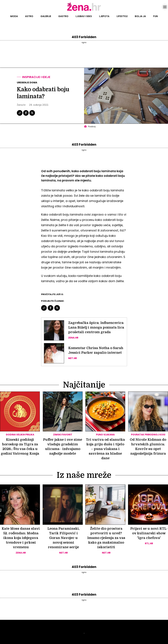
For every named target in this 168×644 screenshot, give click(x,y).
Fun (155, 16)
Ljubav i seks (84, 16)
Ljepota (104, 16)
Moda (14, 16)
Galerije (46, 16)
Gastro (63, 16)
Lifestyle (122, 16)
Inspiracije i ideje (36, 77)
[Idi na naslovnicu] (84, 10)
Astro (29, 16)
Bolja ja (140, 16)
